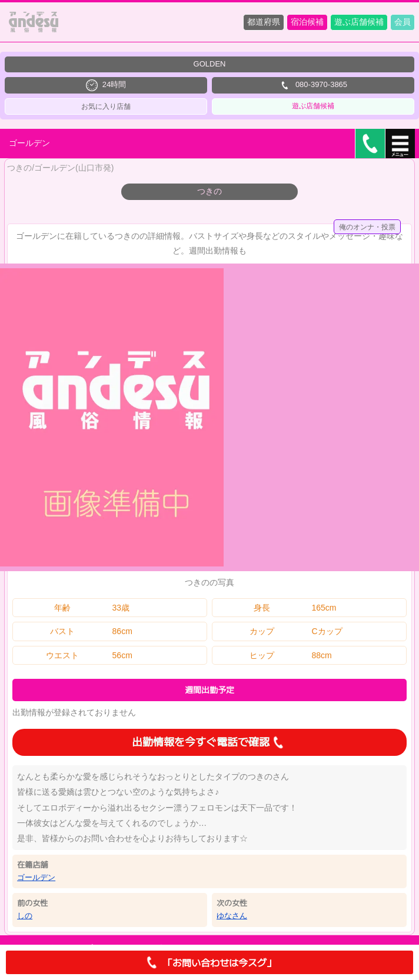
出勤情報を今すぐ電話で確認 (209, 742)
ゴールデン (36, 877)
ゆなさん (232, 916)
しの (25, 916)
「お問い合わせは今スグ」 (209, 962)
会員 (403, 22)
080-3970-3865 (313, 85)
